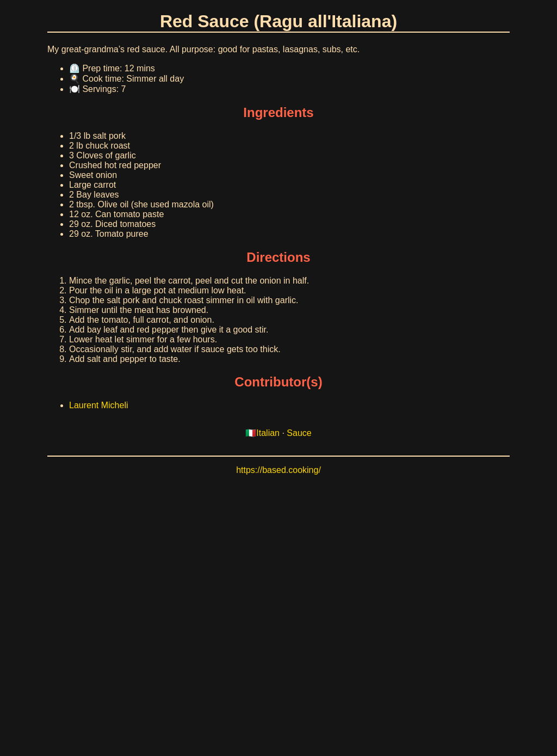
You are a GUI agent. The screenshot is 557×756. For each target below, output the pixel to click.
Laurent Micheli (99, 405)
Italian (268, 433)
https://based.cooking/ (278, 470)
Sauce (299, 433)
